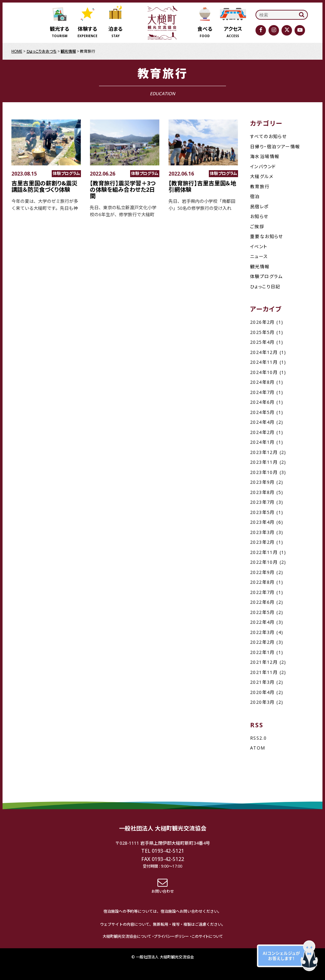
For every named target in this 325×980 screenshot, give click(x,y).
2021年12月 (264, 662)
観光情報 (260, 267)
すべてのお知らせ (268, 136)
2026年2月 (262, 322)
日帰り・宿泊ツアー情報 (275, 147)
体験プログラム (266, 276)
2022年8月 (262, 582)
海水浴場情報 (265, 156)
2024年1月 (262, 442)
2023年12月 (264, 452)
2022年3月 (262, 632)
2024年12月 (264, 352)
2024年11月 (264, 362)
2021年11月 (264, 672)
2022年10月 (264, 562)
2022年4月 (262, 622)
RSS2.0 (258, 738)
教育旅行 (260, 187)
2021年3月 (262, 682)
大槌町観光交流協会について (127, 936)
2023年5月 (262, 512)
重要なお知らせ (267, 236)
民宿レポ (259, 207)
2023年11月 (264, 462)
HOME (17, 51)
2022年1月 (262, 652)
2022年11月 (264, 552)
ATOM (258, 748)
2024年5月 (262, 412)
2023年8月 (262, 492)
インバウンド (263, 167)
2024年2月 (262, 432)
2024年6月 (262, 402)
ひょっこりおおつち (41, 51)
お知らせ (259, 216)
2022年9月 (262, 572)
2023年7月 (262, 502)
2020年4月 (262, 692)
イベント (259, 247)
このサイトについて (207, 936)
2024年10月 (264, 372)
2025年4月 (262, 342)
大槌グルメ (262, 176)
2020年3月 (262, 702)
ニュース (259, 256)
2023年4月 (262, 522)
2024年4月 (262, 422)
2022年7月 (262, 592)
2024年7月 (262, 392)
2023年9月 (262, 482)
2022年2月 (262, 642)
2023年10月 (264, 472)
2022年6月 (262, 602)
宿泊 (255, 196)
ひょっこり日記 (265, 287)
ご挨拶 (257, 227)
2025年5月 (262, 332)
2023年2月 (262, 542)
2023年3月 (262, 532)
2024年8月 (262, 382)
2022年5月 (262, 612)
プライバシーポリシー (171, 936)
